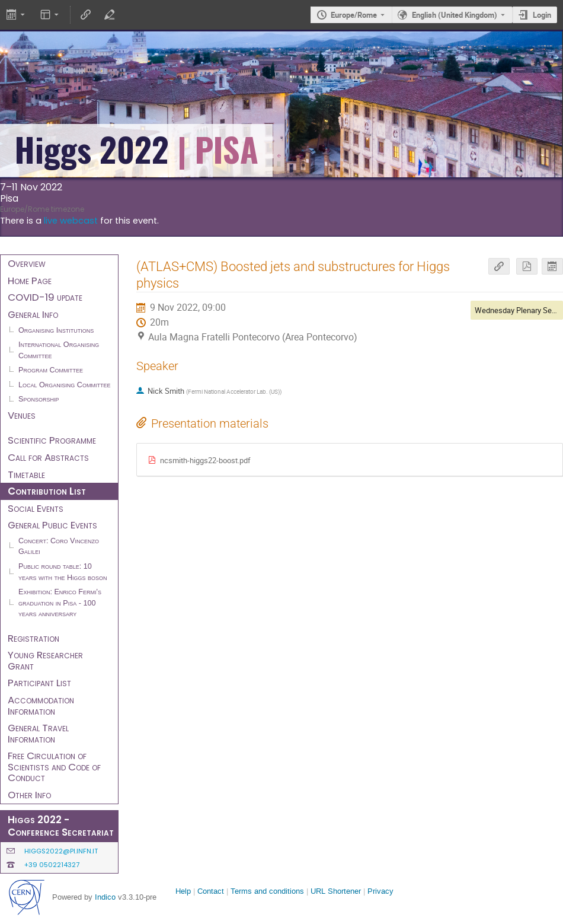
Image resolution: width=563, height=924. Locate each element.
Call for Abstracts (48, 457)
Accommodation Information (41, 705)
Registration (33, 638)
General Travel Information (38, 733)
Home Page (30, 281)
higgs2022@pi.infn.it (61, 851)
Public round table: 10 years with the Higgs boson (63, 572)
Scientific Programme (52, 440)
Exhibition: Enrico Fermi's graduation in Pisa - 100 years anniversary (60, 603)
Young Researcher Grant (45, 660)
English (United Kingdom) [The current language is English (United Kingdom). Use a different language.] (455, 15)
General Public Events (52, 525)
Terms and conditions (267, 891)
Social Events (36, 508)
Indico (105, 897)
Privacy (380, 891)
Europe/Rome (354, 15)
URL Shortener (336, 891)
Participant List (39, 683)
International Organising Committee (59, 350)
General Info (33, 314)
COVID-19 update (45, 297)
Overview (27, 263)
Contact (211, 891)
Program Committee (51, 370)
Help (183, 891)
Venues (22, 415)
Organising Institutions (56, 330)
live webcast (71, 221)
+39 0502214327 (52, 865)
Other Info (29, 795)
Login (542, 15)
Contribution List (47, 491)
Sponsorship (39, 399)
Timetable (26, 474)
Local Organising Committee (64, 385)
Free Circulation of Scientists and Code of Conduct (54, 767)
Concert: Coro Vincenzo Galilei (59, 547)
